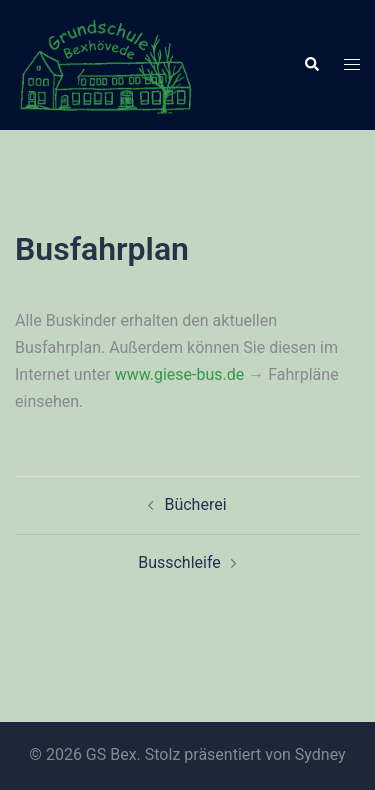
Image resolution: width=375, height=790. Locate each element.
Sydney (320, 754)
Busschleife (179, 562)
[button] (311, 65)
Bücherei (195, 504)
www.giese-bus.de (180, 374)
